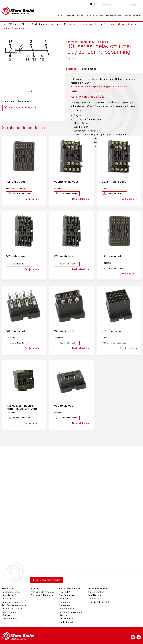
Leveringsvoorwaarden (71, 612)
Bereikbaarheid (95, 596)
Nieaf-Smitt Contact (98, 602)
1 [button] (29, 93)
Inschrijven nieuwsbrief (47, 580)
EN (97, 5)
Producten (70, 15)
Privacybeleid (66, 619)
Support (81, 15)
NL (92, 5)
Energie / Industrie (11, 602)
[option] (29, 51)
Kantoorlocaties (96, 592)
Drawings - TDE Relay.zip (23, 108)
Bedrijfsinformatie (95, 15)
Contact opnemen (133, 15)
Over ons (64, 599)
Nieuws (63, 616)
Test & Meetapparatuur (14, 606)
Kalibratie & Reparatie (42, 596)
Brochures (64, 602)
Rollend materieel (11, 592)
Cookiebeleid (66, 622)
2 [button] (31, 93)
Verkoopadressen (114, 15)
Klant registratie (96, 599)
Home (59, 15)
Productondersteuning (42, 592)
